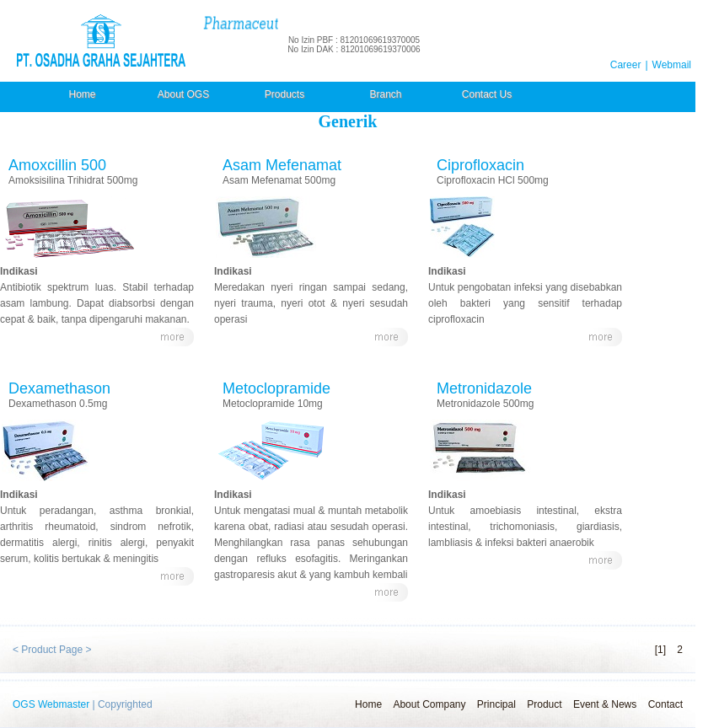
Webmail (672, 65)
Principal (496, 704)
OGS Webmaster (51, 704)
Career (626, 65)
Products (284, 94)
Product (544, 704)
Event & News (605, 704)
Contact (665, 704)
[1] (660, 650)
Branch (385, 94)
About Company (429, 704)
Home (82, 94)
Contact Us (487, 94)
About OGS (183, 94)
